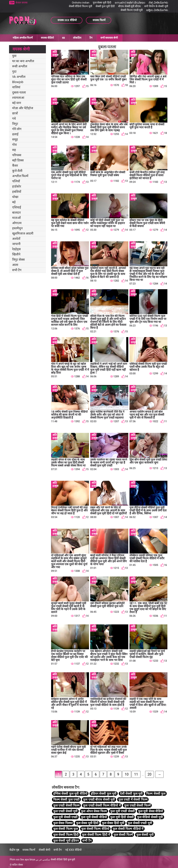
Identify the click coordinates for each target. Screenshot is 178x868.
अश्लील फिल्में (20, 176)
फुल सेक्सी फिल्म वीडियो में (128, 829)
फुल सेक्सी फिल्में (123, 835)
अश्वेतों (16, 239)
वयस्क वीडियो (47, 38)
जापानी (16, 244)
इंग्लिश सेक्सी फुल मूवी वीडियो (70, 794)
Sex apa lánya (28, 859)
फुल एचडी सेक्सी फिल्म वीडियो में (102, 805)
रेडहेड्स (16, 249)
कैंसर (15, 166)
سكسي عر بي (43, 859)
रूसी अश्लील (20, 66)
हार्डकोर (17, 186)
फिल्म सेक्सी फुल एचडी (66, 799)
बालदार (16, 213)
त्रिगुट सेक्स (18, 260)
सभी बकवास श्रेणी (109, 38)
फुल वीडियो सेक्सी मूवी (150, 817)
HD (63, 38)
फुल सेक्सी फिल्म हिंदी (66, 835)
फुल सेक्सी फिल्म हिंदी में (96, 835)
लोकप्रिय (77, 38)
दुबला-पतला (19, 92)
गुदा (14, 71)
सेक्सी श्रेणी (44, 850)
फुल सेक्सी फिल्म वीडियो (95, 829)
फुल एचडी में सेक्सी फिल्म (133, 799)
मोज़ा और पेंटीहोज (23, 108)
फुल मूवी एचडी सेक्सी (122, 811)
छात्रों (15, 113)
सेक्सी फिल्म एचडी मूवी (132, 10)
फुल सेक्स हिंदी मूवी (113, 823)
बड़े (14, 202)
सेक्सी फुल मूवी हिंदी (105, 6)
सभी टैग (17, 270)
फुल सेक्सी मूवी (145, 835)
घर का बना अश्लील (23, 61)
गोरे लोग (17, 129)
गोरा (15, 145)
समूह (15, 139)
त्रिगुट (15, 124)
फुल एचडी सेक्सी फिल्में (137, 805)
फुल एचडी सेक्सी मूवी (65, 811)
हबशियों (17, 192)
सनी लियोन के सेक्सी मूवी (156, 6)
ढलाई (15, 134)
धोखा (15, 197)
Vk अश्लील (19, 77)
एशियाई (17, 207)
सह (14, 150)
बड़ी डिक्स (18, 160)
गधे (14, 118)
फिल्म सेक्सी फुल (156, 794)
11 (136, 774)
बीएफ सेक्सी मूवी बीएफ (130, 6)
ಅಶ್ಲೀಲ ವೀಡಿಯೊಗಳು (157, 10)
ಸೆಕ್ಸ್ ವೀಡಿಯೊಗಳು (158, 3)
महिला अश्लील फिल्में (23, 38)
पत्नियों (16, 181)
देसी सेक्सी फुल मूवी (131, 794)
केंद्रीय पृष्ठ (14, 850)
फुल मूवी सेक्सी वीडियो (94, 817)
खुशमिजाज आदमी (23, 233)
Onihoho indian (81, 3)
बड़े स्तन (17, 103)
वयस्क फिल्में (29, 850)
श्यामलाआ (18, 98)
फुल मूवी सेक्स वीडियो (151, 811)
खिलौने (16, 254)
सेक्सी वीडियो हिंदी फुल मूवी (63, 859)
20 (149, 774)
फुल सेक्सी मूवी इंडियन (66, 841)
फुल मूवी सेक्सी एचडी (65, 817)
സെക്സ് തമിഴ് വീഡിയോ (130, 3)
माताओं (16, 218)
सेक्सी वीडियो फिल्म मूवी (80, 6)
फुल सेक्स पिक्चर (63, 823)
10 (127, 774)
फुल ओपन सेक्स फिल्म (94, 811)
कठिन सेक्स (17, 865)
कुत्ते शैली (17, 171)
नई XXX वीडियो (73, 850)
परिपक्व (17, 155)
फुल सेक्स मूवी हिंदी (102, 3)
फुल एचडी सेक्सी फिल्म (66, 805)
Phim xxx (15, 859)
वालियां (16, 87)
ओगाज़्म (17, 223)
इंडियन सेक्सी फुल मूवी (104, 794)
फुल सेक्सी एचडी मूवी (140, 823)
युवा (14, 56)
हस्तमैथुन (17, 228)
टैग (91, 38)
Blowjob (18, 82)
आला (15, 265)
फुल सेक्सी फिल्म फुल (66, 829)
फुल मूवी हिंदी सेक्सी (122, 817)
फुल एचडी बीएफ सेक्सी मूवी (99, 799)
